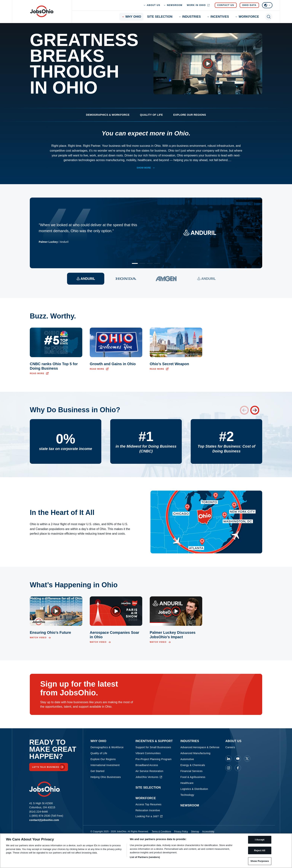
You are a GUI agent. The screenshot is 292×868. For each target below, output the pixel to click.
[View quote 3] (166, 279)
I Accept (260, 840)
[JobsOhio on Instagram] (228, 768)
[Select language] (267, 5)
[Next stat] (255, 410)
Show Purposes (260, 861)
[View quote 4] (206, 279)
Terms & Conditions (161, 832)
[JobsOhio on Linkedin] (228, 759)
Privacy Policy (181, 832)
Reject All (260, 850)
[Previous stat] (244, 410)
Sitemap (195, 832)
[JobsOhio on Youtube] (238, 759)
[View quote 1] (86, 279)
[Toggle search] (269, 17)
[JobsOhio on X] (247, 759)
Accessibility (208, 832)
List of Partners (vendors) (145, 857)
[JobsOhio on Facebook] (238, 768)
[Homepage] (42, 11)
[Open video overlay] (208, 64)
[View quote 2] (126, 279)
